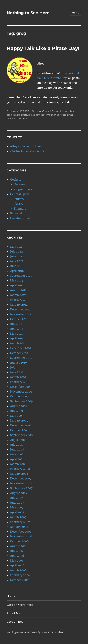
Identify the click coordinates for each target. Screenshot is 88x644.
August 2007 (19, 493)
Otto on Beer (16, 622)
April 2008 (17, 459)
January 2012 (19, 305)
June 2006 (17, 556)
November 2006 (21, 536)
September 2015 (21, 276)
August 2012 (18, 290)
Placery (18, 204)
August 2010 (18, 363)
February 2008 (20, 469)
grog (9, 115)
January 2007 (19, 527)
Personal (16, 213)
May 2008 (17, 454)
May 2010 (17, 372)
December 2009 (21, 387)
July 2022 (16, 251)
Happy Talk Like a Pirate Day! (43, 48)
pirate (24, 115)
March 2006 (18, 570)
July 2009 (17, 411)
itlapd (16, 115)
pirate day (34, 115)
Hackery (19, 184)
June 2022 (17, 256)
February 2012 (20, 300)
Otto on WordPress (20, 605)
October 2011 (19, 319)
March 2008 (18, 464)
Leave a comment (17, 118)
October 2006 (19, 541)
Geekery (37, 111)
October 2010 (19, 353)
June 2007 (17, 503)
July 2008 (16, 445)
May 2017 (16, 261)
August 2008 (19, 440)
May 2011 (16, 334)
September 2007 (21, 488)
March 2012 (18, 295)
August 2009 (19, 406)
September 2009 (21, 401)
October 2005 (19, 580)
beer (73, 111)
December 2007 (21, 478)
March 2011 (18, 343)
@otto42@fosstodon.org (27, 151)
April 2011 (17, 338)
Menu (75, 13)
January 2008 (19, 474)
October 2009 (19, 396)
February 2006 (20, 575)
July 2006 (17, 551)
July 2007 (16, 498)
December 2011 (20, 309)
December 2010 (21, 348)
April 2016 (17, 271)
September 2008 (21, 435)
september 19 (48, 115)
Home (11, 596)
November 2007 (21, 483)
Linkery (63, 111)
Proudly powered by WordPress (49, 633)
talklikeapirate (65, 115)
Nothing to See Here (28, 13)
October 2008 (19, 430)
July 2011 (16, 324)
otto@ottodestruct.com (26, 146)
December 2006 (21, 532)
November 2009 (21, 392)
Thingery (20, 209)
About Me (13, 613)
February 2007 (20, 522)
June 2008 (17, 449)
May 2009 (17, 416)
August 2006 (19, 546)
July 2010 (16, 367)
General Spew (50, 111)
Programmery (23, 189)
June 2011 (16, 329)
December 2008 (21, 425)
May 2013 (16, 280)
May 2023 (17, 247)
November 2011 (21, 314)
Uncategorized (20, 218)
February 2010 (20, 382)
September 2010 (21, 358)
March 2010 (18, 377)
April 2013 (17, 285)
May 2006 (17, 561)
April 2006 (17, 565)
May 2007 (17, 507)
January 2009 (19, 420)
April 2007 (17, 512)
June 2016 (17, 266)
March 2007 (18, 517)
